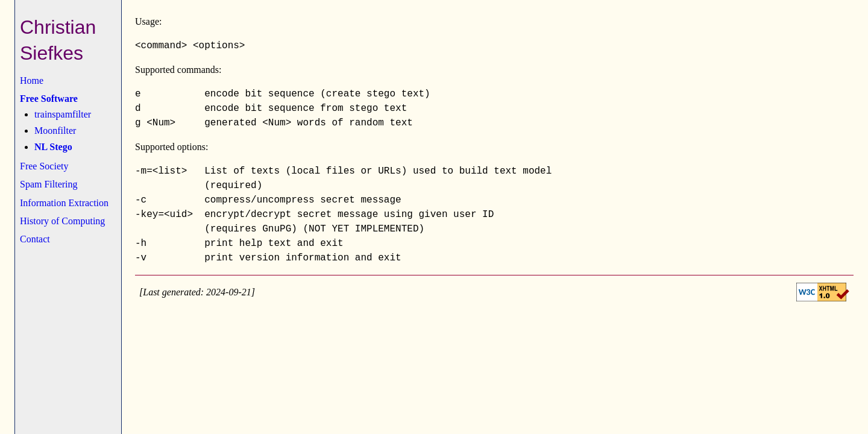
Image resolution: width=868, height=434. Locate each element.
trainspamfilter (63, 114)
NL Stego (53, 147)
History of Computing (62, 221)
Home (32, 80)
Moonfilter (55, 131)
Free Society (44, 166)
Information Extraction (64, 203)
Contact (35, 239)
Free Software (49, 99)
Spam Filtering (49, 184)
